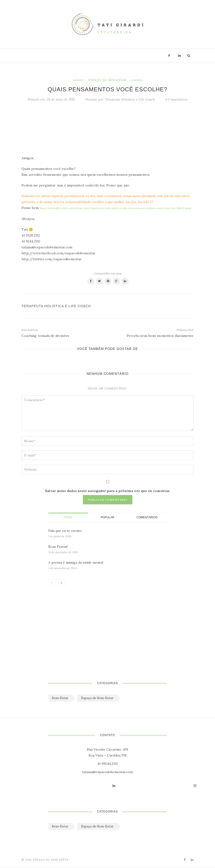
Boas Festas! (58, 547)
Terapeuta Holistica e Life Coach (130, 99)
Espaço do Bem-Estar (107, 80)
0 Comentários (176, 99)
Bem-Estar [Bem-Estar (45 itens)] (60, 698)
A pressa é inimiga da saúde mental (76, 562)
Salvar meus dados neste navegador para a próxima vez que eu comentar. (108, 491)
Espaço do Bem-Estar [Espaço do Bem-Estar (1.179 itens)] (97, 698)
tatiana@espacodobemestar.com (107, 772)
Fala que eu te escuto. (65, 531)
